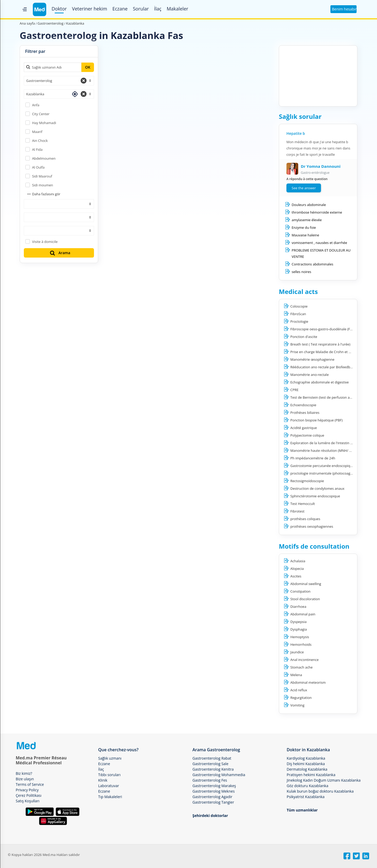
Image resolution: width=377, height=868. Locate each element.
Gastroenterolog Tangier (213, 802)
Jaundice (297, 652)
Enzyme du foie (304, 227)
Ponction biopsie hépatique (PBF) (317, 420)
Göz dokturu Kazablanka (307, 786)
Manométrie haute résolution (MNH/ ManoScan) (329, 450)
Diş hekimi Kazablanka (306, 764)
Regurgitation (301, 698)
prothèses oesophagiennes (312, 526)
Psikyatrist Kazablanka (306, 797)
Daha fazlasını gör (43, 194)
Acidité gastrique (304, 428)
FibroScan (298, 314)
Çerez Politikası (29, 795)
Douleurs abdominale (309, 205)
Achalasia (298, 561)
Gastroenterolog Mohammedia (219, 775)
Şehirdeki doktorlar (210, 816)
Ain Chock (40, 141)
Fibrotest (297, 511)
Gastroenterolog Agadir (212, 797)
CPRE (294, 390)
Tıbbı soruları (109, 775)
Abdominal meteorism (308, 682)
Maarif (37, 132)
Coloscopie (299, 306)
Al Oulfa (38, 167)
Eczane (120, 9)
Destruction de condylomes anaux (317, 488)
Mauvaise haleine (305, 235)
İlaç (158, 9)
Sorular (141, 9)
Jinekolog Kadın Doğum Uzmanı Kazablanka (324, 780)
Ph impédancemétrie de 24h (313, 458)
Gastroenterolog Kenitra (213, 769)
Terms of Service (30, 784)
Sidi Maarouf (42, 176)
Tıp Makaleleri (110, 797)
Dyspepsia (298, 622)
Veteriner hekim (90, 9)
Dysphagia (299, 629)
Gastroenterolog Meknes (214, 791)
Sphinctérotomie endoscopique (315, 496)
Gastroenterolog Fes (210, 780)
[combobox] (59, 81)
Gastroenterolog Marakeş (214, 786)
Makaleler (178, 9)
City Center (41, 114)
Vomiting (297, 705)
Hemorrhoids (301, 644)
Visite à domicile (45, 242)
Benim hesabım (344, 9)
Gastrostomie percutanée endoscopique (322, 466)
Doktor (59, 9)
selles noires (301, 272)
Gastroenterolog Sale (210, 764)
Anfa (36, 105)
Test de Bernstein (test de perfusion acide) (324, 397)
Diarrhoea (298, 607)
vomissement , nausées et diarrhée (319, 243)
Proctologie (299, 321)
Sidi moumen (42, 185)
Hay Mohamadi (44, 123)
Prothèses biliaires (305, 413)
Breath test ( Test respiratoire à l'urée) (320, 344)
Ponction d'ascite (304, 337)
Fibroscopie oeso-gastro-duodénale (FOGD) (325, 329)
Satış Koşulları (28, 801)
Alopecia (297, 569)
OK (88, 67)
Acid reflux (299, 690)
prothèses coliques (305, 519)
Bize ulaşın (25, 779)
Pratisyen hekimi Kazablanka (311, 775)
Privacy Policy (27, 790)
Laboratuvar (109, 786)
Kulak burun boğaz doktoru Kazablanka (320, 791)
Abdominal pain (303, 614)
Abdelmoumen (44, 158)
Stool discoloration (305, 599)
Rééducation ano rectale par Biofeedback (323, 367)
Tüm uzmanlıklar (302, 810)
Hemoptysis (300, 637)
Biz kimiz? (24, 773)
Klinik (103, 780)
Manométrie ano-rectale (309, 375)
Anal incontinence (304, 660)
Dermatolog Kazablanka (307, 769)
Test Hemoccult (303, 504)
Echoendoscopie (303, 405)
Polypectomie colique (307, 435)
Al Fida (37, 149)
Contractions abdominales (312, 264)
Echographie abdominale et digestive (320, 382)
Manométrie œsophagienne (312, 359)
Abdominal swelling (306, 584)
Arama (60, 253)
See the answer (304, 188)
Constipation (300, 591)
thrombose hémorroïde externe (317, 212)
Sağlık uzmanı (110, 758)
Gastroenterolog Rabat (212, 758)
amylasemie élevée (307, 220)
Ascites (296, 576)
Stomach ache (301, 667)
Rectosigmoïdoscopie (307, 481)
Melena (296, 675)
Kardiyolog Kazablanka (306, 758)
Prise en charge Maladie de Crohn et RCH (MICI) (328, 352)
